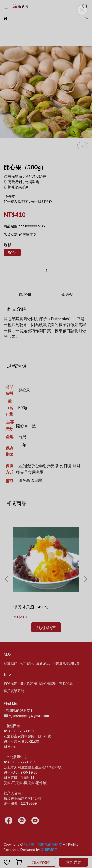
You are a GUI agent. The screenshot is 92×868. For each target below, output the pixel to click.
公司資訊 (27, 663)
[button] (85, 579)
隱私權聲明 (48, 683)
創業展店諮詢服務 (66, 663)
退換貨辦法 (28, 683)
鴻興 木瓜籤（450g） (32, 607)
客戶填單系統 (14, 691)
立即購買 (74, 862)
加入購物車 (41, 862)
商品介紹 (25, 294)
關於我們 (11, 663)
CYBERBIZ (49, 849)
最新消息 (43, 663)
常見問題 (66, 683)
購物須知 (11, 683)
